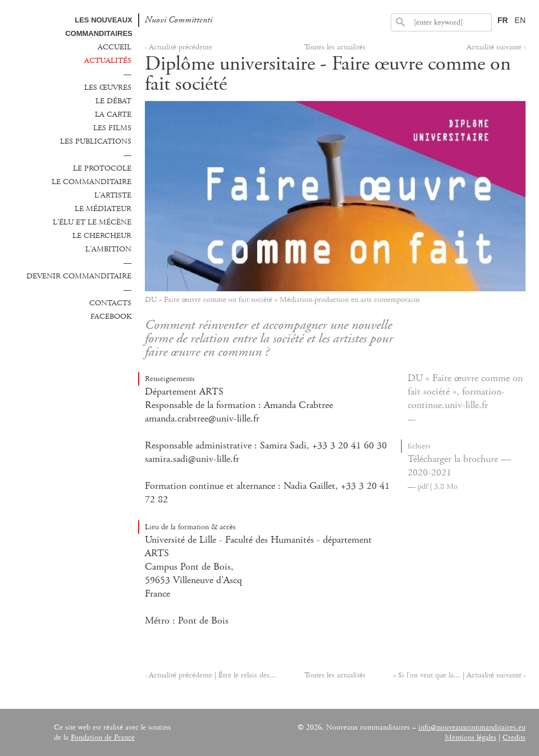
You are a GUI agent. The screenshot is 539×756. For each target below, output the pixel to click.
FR (503, 20)
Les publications (96, 141)
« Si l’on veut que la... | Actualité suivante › (459, 675)
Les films (112, 128)
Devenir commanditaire (79, 276)
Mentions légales (471, 737)
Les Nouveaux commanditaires (99, 27)
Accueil (115, 47)
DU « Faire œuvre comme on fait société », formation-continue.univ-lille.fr (465, 392)
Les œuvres (108, 88)
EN (520, 20)
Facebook (111, 317)
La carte (113, 114)
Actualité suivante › (496, 47)
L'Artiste (113, 195)
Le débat (113, 101)
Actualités (108, 61)
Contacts (110, 303)
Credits (514, 737)
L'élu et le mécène (92, 222)
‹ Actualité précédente (179, 47)
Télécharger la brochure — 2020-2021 (459, 466)
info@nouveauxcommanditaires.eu (472, 727)
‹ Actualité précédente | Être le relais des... (211, 675)
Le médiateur (103, 209)
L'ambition (108, 249)
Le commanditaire (92, 182)
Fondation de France (103, 737)
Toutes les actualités (335, 47)
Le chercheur (102, 236)
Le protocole (102, 168)
